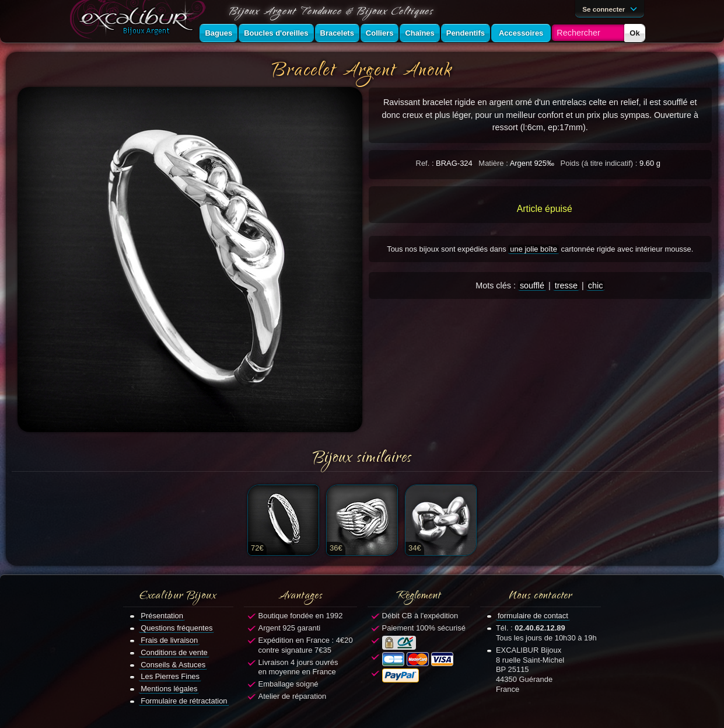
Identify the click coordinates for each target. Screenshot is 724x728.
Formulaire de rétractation (184, 701)
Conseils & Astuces (173, 665)
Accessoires (521, 33)
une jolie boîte (534, 249)
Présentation (162, 616)
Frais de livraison (169, 640)
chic (596, 285)
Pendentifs (466, 33)
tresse (566, 285)
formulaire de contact (533, 616)
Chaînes (419, 33)
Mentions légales (169, 689)
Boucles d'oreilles (276, 33)
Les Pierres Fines (170, 676)
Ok (634, 33)
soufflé (532, 285)
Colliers (380, 33)
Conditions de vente (174, 652)
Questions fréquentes (176, 628)
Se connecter (611, 8)
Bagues (218, 33)
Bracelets (337, 33)
